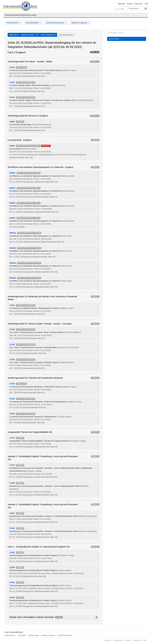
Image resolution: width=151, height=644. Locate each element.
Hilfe (146, 4)
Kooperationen (65, 635)
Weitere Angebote (80, 23)
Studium (22, 635)
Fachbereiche (13, 23)
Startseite (121, 4)
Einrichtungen (48, 635)
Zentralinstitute (33, 23)
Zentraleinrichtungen (56, 23)
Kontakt (130, 4)
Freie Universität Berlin (14, 632)
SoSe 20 (14, 35)
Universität (10, 635)
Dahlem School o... (30, 35)
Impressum (138, 4)
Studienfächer (134, 8)
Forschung (33, 635)
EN (122, 9)
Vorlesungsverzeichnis (21, 15)
